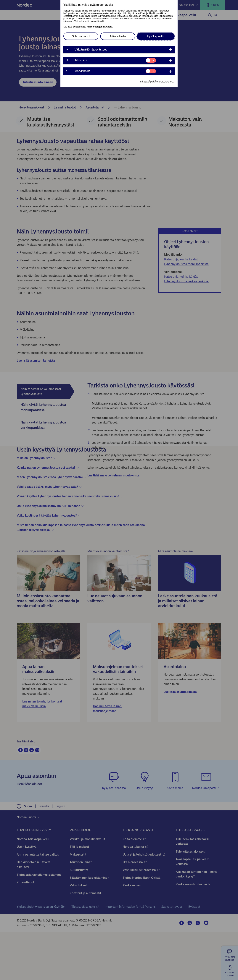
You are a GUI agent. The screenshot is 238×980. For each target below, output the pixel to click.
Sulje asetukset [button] (81, 36)
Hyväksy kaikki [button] (156, 36)
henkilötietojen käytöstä (99, 27)
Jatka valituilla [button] (118, 36)
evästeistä (78, 27)
